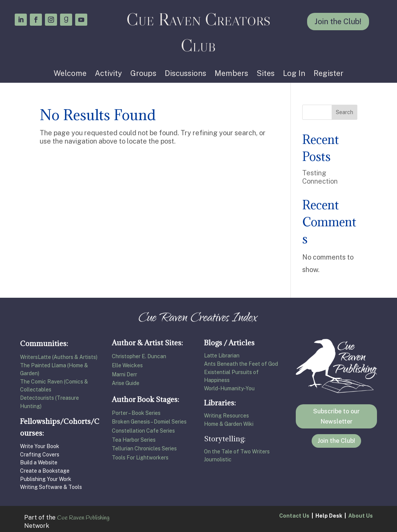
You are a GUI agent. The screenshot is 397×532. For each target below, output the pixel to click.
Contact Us (294, 516)
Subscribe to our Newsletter (336, 416)
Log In (294, 74)
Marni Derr (124, 374)
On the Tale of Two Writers (237, 452)
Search (344, 112)
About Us (361, 516)
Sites (266, 74)
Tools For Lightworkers (140, 458)
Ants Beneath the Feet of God (241, 364)
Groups (143, 74)
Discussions (185, 74)
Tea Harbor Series (134, 440)
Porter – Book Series (136, 413)
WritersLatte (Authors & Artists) (59, 357)
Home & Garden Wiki (229, 424)
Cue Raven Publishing (83, 518)
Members (231, 74)
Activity (108, 74)
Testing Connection (320, 177)
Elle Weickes (127, 365)
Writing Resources (226, 416)
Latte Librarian (222, 356)
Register (328, 74)
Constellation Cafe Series (143, 431)
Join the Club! (338, 22)
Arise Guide (126, 383)
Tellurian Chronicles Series (145, 448)
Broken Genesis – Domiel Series (149, 422)
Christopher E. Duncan (139, 356)
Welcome (70, 74)
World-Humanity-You (229, 388)
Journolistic (218, 459)
